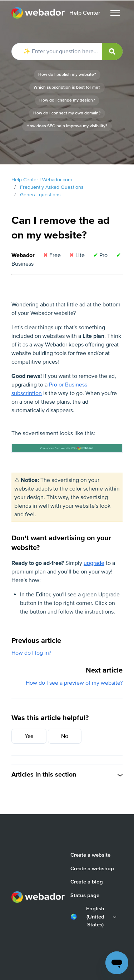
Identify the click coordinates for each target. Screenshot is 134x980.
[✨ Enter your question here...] (67, 51)
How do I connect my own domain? (67, 113)
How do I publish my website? (67, 75)
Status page (85, 895)
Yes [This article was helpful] (29, 736)
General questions (40, 195)
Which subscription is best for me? (67, 87)
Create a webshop (92, 868)
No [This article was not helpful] (65, 736)
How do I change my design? (67, 100)
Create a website (90, 855)
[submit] (112, 51)
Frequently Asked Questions (52, 187)
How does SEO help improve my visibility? (67, 126)
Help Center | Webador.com (42, 180)
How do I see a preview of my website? (74, 683)
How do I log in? (31, 653)
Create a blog (87, 882)
